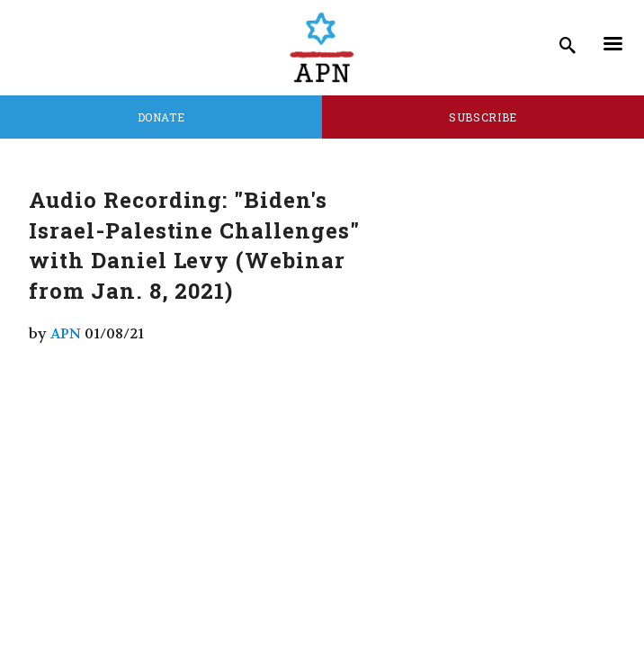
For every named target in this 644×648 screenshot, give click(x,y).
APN (66, 333)
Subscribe (483, 117)
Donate (161, 117)
